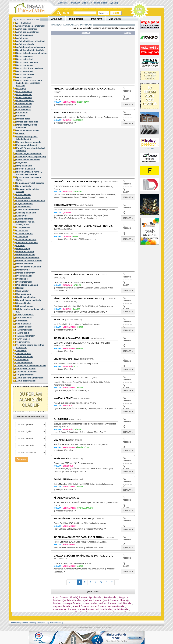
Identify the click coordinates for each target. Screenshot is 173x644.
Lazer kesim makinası (27, 243)
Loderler (21, 246)
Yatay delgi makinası (26, 372)
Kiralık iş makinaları (26, 213)
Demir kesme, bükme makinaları (27, 126)
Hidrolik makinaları (26, 169)
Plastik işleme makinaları (29, 267)
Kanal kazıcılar (24, 195)
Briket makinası (24, 98)
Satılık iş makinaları (26, 297)
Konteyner (15, 623)
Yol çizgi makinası (25, 375)
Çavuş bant (22, 113)
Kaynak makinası (25, 204)
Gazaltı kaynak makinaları (29, 154)
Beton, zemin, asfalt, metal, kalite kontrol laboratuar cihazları (30, 83)
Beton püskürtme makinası (30, 68)
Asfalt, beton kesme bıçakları (31, 47)
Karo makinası (23, 198)
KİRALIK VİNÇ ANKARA (66, 498)
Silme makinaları (25, 306)
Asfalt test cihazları (26, 44)
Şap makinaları (24, 324)
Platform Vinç (23, 270)
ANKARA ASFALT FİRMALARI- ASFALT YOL (77, 275)
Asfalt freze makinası (27, 29)
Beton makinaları (25, 56)
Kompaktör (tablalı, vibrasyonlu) (26, 223)
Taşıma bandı (23, 333)
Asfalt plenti (22, 38)
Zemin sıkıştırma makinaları (30, 378)
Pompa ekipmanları (26, 273)
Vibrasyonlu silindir (26, 369)
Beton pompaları (25, 65)
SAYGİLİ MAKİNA (63, 479)
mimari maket (55, 623)
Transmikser (23, 360)
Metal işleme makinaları (28, 258)
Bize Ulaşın (87, 3)
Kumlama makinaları (26, 239)
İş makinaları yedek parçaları (30, 183)
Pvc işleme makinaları (27, 285)
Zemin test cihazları (26, 381)
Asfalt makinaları (25, 35)
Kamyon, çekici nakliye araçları (28, 190)
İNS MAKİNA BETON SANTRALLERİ (73, 518)
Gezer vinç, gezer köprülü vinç (31, 157)
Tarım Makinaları (25, 330)
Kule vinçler (22, 236)
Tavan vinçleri (23, 339)
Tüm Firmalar (76, 19)
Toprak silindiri (24, 354)
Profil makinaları (24, 282)
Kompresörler (23, 227)
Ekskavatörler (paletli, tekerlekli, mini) (27, 138)
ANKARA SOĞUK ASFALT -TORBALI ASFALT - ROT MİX (83, 226)
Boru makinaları (24, 92)
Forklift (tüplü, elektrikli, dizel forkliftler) (31, 149)
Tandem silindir (24, 327)
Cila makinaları (24, 107)
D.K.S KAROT (61, 419)
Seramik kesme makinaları (29, 300)
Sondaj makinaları (25, 315)
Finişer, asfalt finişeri (27, 145)
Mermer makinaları (26, 255)
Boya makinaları (24, 95)
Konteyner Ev (42, 623)
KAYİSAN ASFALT (63, 398)
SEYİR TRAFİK (61, 458)
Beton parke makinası (27, 62)
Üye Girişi (114, 3)
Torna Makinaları (25, 357)
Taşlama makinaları (26, 336)
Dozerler (21, 133)
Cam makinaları (24, 104)
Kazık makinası (24, 207)
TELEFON (127, 90)
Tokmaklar (21, 351)
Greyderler (22, 163)
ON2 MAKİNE (61, 440)
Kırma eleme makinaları (28, 210)
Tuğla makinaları (25, 363)
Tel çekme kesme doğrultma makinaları (30, 346)
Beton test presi (24, 77)
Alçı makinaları (24, 23)
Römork (20, 288)
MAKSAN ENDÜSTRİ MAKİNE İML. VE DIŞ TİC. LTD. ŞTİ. (83, 556)
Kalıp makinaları (24, 186)
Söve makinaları (24, 318)
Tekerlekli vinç (23, 342)
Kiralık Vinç (22, 216)
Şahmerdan (22, 321)
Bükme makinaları (25, 101)
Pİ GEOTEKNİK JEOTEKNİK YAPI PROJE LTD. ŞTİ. (80, 299)
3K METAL (59, 320)
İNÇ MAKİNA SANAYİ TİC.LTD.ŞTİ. (72, 338)
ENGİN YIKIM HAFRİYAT (66, 359)
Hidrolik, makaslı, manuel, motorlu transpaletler (29, 173)
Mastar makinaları (25, 252)
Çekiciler (21, 116)
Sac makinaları (24, 294)
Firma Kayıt (75, 3)
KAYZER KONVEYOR (65, 378)
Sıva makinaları (24, 303)
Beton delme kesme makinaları (32, 53)
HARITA (126, 99)
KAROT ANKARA (63, 112)
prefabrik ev (150, 148)
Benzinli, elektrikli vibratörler (31, 50)
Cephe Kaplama (28, 623)
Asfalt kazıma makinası (28, 32)
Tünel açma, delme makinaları (31, 366)
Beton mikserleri (25, 59)
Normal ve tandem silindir (29, 261)
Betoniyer (21, 88)
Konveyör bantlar (25, 233)
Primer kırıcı (22, 279)
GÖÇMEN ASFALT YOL (66, 205)
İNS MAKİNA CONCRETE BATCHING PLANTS (78, 537)
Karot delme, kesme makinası (31, 201)
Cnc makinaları (24, 110)
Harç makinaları (24, 166)
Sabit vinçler (23, 291)
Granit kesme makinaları (28, 160)
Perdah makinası (25, 264)
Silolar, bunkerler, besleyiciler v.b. (31, 310)
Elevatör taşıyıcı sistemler (29, 142)
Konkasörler (22, 230)
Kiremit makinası (25, 219)
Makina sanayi (23, 249)
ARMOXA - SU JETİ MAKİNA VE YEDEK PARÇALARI (81, 89)
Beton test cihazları (26, 74)
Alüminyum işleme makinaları (31, 26)
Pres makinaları (24, 276)
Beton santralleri (25, 71)
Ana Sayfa (63, 3)
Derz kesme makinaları (28, 130)
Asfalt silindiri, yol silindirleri (31, 41)
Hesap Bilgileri (101, 3)
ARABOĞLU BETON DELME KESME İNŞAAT (77, 182)
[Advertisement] (81, 61)
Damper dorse (23, 119)
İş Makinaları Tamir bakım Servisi (29, 179)
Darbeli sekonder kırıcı (27, 122)
